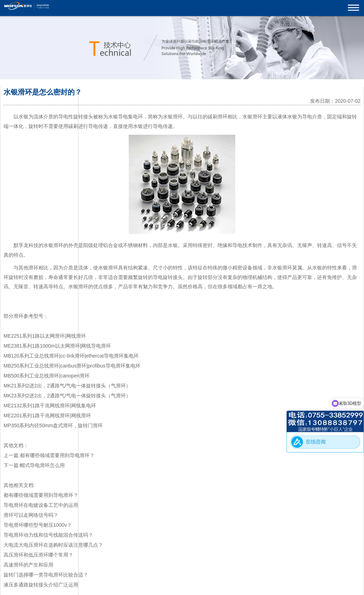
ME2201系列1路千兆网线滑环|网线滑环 (47, 416)
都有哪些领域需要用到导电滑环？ (57, 455)
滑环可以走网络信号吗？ (31, 515)
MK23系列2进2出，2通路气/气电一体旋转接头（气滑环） (67, 396)
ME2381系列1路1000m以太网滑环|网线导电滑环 (57, 346)
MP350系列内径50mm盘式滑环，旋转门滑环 (53, 425)
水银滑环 (173, 117)
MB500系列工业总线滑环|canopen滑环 (47, 376)
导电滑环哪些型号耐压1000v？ (38, 525)
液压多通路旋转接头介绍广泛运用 (41, 585)
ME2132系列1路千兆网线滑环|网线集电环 (50, 406)
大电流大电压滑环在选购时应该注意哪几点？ (53, 545)
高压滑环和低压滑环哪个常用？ (38, 555)
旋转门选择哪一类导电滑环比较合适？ (46, 575)
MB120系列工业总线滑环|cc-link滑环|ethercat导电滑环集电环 (71, 356)
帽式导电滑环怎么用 (42, 465)
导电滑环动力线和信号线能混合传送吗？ (48, 535)
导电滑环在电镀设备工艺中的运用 (41, 505)
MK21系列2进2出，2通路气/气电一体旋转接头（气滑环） (67, 386)
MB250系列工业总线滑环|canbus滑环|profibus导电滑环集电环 (72, 366)
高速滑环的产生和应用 (28, 565)
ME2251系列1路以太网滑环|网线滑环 (45, 336)
